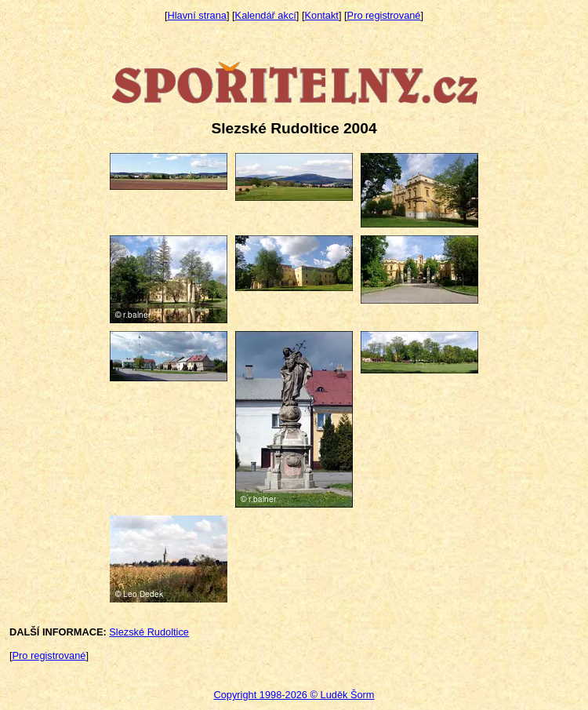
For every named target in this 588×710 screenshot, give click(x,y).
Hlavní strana (197, 15)
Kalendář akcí (266, 15)
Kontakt (322, 15)
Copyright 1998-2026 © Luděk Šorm (294, 695)
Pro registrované (384, 15)
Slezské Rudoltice (149, 632)
